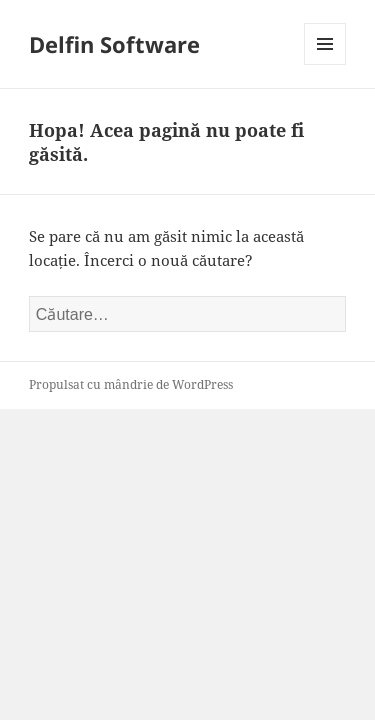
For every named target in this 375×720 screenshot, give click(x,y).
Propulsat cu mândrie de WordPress (131, 384)
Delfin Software (114, 44)
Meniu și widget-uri (325, 64)
